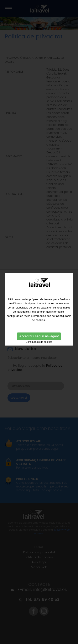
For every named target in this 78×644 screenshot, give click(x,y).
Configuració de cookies (39, 335)
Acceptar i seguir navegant (39, 330)
